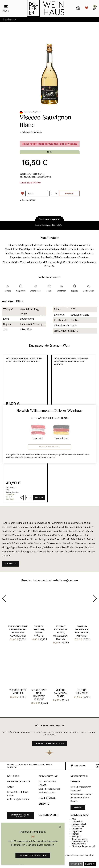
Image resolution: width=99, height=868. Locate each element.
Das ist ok (90, 864)
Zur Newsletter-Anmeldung (33, 855)
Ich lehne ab (76, 864)
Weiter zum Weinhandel (49, 447)
